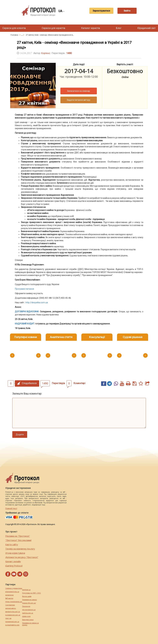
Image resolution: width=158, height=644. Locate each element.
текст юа (8, 618)
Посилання (26, 606)
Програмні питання (24, 289)
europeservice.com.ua (13, 615)
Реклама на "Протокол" (18, 536)
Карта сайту (12, 544)
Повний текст (11, 508)
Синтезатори (10, 605)
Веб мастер (9, 598)
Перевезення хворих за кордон (30, 624)
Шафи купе (26, 616)
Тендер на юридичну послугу (20, 549)
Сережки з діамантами (14, 588)
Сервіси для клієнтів (14, 28)
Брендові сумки (28, 620)
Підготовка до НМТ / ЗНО (31, 593)
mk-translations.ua (29, 610)
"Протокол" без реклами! (18, 540)
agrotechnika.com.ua (13, 612)
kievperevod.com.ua (12, 622)
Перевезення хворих (30, 600)
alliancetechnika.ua (12, 592)
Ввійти (127, 11)
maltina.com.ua (28, 613)
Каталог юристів (91, 28)
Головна (15, 35)
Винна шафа (27, 596)
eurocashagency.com (12, 625)
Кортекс (46, 53)
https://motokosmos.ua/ (14, 602)
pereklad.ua (26, 590)
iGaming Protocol (14, 566)
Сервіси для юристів (54, 28)
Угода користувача (15, 553)
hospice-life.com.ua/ (29, 603)
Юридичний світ (146, 28)
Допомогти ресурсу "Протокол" (22, 557)
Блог (119, 28)
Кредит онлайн (13, 561)
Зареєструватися (99, 11)
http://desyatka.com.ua (37, 302)
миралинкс (9, 595)
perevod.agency (11, 608)
